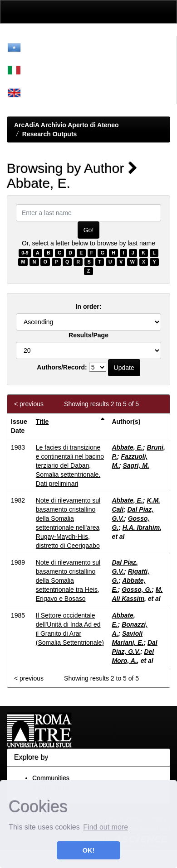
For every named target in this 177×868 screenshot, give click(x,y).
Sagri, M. (136, 465)
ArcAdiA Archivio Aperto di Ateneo (66, 125)
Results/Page (88, 335)
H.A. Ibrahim (141, 528)
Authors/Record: (62, 367)
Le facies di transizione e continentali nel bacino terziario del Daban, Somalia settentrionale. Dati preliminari (70, 465)
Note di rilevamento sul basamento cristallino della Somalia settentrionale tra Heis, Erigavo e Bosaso (68, 580)
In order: (89, 307)
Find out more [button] (106, 827)
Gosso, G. (137, 590)
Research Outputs (50, 134)
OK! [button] (88, 850)
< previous (29, 404)
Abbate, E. (127, 447)
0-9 (25, 253)
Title (42, 422)
